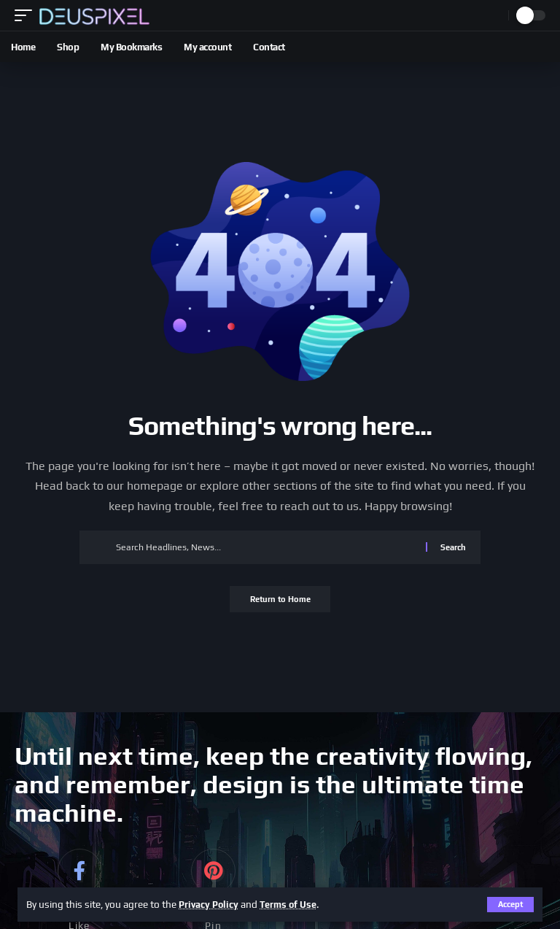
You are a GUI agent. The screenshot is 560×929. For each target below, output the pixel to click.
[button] (510, 905)
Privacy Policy (211, 904)
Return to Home (280, 601)
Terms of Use (295, 904)
